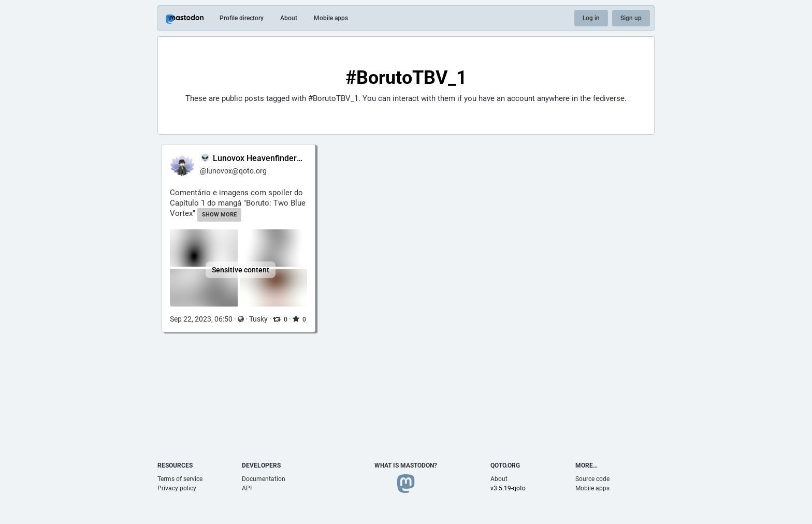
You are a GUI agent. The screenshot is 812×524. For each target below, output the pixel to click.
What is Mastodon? (406, 465)
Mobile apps (331, 18)
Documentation (264, 479)
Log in (591, 18)
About (289, 18)
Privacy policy (177, 488)
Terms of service (180, 479)
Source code (592, 479)
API (247, 488)
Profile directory (242, 18)
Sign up (631, 18)
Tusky (258, 319)
